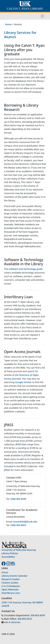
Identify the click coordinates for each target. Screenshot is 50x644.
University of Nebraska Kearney (19, 550)
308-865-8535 (25, 619)
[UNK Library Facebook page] (4, 564)
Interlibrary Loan (11, 593)
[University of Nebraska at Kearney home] (25, 4)
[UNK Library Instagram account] (9, 564)
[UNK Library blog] (13, 564)
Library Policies (10, 553)
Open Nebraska (10, 589)
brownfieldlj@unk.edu (25, 522)
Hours (5, 572)
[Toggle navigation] (42, 16)
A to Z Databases (11, 586)
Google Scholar (23, 382)
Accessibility (8, 557)
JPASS (19, 444)
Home (8, 24)
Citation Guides (10, 583)
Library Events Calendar (15, 576)
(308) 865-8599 (18, 499)
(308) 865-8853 (18, 525)
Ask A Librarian (12, 622)
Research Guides (11, 579)
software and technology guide (26, 269)
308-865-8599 (38, 615)
